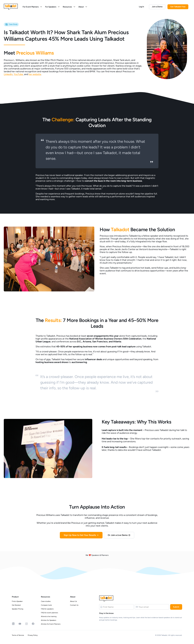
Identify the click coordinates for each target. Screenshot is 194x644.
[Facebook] (33, 624)
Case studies (46, 601)
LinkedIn (8, 74)
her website (35, 74)
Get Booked (16, 605)
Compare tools (46, 605)
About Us (73, 601)
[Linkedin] (13, 624)
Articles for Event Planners (51, 624)
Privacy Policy (33, 635)
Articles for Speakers (49, 620)
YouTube (18, 74)
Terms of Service (18, 635)
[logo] (11, 7)
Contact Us (74, 605)
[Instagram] (26, 624)
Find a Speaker (17, 601)
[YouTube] (20, 624)
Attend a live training (49, 616)
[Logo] (106, 598)
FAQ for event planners (50, 613)
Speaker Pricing (18, 609)
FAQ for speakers (47, 609)
